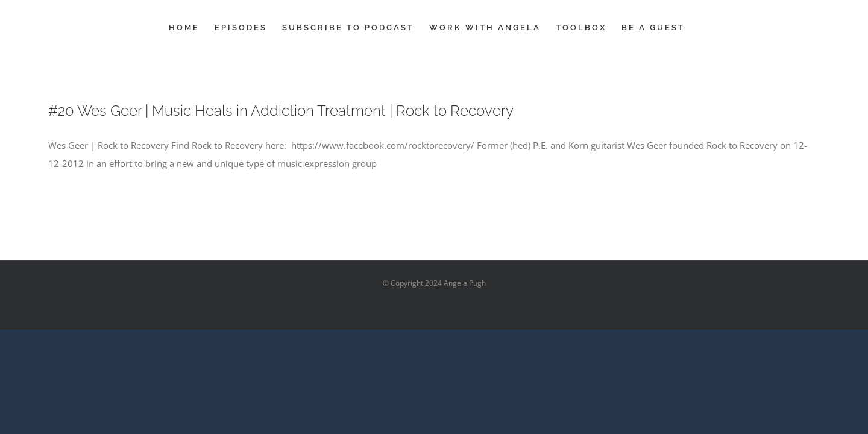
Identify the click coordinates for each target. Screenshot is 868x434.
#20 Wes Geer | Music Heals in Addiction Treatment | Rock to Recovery (281, 111)
